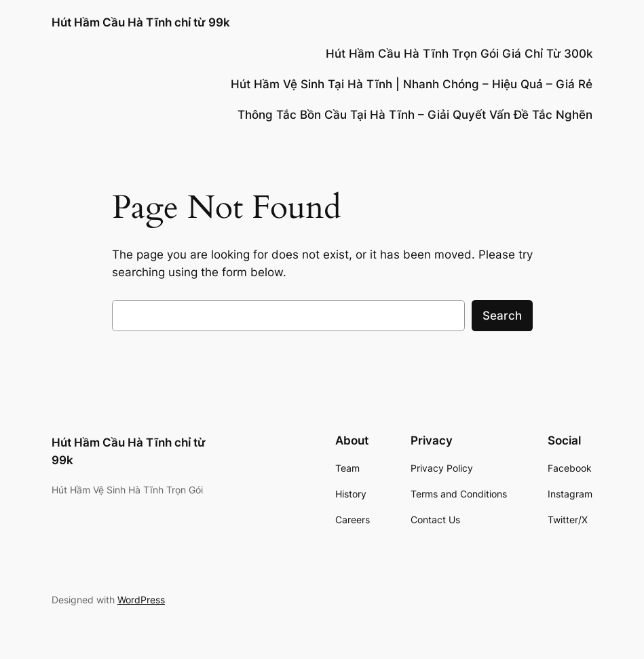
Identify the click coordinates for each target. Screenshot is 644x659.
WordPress (141, 600)
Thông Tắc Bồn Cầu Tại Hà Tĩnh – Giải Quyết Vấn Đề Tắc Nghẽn (415, 115)
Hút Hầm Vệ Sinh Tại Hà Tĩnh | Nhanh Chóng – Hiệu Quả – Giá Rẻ (412, 84)
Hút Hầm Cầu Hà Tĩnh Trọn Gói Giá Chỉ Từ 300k (459, 54)
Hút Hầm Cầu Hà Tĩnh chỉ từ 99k (141, 22)
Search (502, 316)
